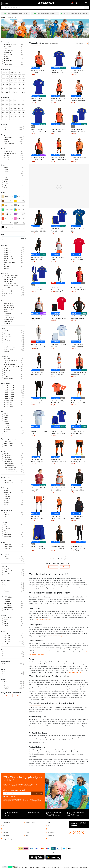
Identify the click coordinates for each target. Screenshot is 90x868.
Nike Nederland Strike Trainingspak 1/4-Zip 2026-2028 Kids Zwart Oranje (38, 374)
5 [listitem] (23, 73)
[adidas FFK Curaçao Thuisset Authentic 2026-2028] (59, 418)
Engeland (7, 434)
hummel (6, 184)
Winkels (27, 836)
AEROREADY (8, 492)
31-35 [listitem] (3, 109)
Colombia (7, 426)
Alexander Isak (8, 303)
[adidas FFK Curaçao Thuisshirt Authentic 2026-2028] (39, 88)
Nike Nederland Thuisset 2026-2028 (78, 158)
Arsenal (6, 343)
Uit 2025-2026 (8, 406)
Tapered (6, 591)
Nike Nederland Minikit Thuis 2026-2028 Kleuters (59, 158)
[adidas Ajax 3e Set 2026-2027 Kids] (59, 334)
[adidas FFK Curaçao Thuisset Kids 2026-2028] (79, 117)
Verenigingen (51, 836)
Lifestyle (6, 682)
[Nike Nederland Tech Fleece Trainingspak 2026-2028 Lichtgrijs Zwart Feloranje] (79, 334)
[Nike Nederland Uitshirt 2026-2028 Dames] (39, 305)
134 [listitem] (3, 89)
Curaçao (6, 428)
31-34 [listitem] (23, 105)
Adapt (6, 260)
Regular (6, 585)
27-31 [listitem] (23, 101)
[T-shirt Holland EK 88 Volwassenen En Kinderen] (79, 88)
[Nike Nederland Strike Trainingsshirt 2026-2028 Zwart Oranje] (39, 218)
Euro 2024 (7, 288)
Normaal (6, 514)
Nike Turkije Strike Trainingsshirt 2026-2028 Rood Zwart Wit (79, 259)
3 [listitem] (15, 73)
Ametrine (6, 266)
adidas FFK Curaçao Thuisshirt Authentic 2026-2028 (38, 100)
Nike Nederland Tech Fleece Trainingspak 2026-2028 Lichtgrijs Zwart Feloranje (79, 346)
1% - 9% (6, 634)
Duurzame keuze (9, 664)
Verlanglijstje (77, 3)
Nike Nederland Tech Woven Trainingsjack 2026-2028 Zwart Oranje (79, 517)
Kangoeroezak (8, 458)
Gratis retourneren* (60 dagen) (46, 14)
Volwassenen (8, 137)
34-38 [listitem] (15, 109)
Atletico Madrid (8, 349)
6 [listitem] (3, 77)
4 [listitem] (19, 73)
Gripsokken (7, 601)
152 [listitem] (15, 89)
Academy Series (9, 258)
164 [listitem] (23, 89)
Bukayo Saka (8, 311)
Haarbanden (8, 52)
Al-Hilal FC (7, 335)
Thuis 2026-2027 (9, 388)
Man (5, 127)
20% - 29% (7, 638)
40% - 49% (7, 642)
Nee (65, 567)
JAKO (5, 186)
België (6, 420)
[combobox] (45, 7)
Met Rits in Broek (9, 466)
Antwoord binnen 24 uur (35, 813)
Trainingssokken (8, 608)
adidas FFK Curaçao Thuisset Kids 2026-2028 (79, 130)
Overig (6, 377)
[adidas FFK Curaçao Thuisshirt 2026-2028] (59, 60)
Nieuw (6, 674)
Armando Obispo (9, 305)
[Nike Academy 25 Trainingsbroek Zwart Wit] (79, 534)
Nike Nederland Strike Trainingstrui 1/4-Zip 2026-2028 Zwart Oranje (79, 489)
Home (3, 18)
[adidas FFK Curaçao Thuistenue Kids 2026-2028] (39, 276)
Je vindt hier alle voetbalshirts (42, 620)
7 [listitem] (7, 77)
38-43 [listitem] (23, 113)
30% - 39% (7, 640)
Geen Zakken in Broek (10, 472)
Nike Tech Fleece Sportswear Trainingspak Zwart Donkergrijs (58, 289)
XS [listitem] (19, 93)
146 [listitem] (11, 89)
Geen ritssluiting (8, 444)
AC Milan (6, 331)
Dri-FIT (6, 500)
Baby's (6, 139)
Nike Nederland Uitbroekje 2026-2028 (37, 517)
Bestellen (5, 826)
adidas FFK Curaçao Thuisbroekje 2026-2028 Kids (38, 548)
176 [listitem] (3, 93)
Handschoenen (8, 54)
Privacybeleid (9, 797)
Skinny (6, 587)
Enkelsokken (7, 599)
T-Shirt (6, 533)
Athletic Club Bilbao (10, 347)
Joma (5, 188)
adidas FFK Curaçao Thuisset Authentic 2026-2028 (58, 433)
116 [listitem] (15, 85)
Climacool (7, 496)
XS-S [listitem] (23, 93)
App (49, 823)
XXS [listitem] (11, 93)
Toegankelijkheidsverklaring (79, 867)
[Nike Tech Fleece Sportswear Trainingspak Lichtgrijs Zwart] (39, 334)
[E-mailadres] (17, 793)
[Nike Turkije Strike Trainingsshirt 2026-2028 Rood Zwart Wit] (79, 247)
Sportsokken (7, 605)
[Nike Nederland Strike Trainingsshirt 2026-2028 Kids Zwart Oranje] (59, 534)
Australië (6, 351)
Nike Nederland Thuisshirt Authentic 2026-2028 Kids (79, 289)
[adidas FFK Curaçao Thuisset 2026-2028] (59, 218)
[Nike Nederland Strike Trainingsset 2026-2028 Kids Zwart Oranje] (79, 420)
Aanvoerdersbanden (10, 44)
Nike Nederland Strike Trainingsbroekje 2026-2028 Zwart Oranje (38, 402)
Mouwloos (7, 549)
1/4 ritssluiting (8, 441)
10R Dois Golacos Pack (11, 276)
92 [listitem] (23, 81)
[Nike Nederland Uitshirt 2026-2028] (79, 60)
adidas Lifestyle (8, 280)
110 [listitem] (11, 85)
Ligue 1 (6, 373)
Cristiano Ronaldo (9, 317)
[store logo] (45, 3)
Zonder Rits (7, 456)
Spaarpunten (29, 826)
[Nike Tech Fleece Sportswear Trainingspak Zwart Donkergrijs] (59, 275)
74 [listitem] (11, 81)
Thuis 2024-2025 (9, 396)
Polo (5, 531)
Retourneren (6, 836)
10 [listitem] (19, 77)
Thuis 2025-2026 (9, 392)
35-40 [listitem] (23, 109)
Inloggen (72, 3)
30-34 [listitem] (7, 105)
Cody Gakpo (8, 313)
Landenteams (8, 371)
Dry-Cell (6, 502)
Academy (7, 248)
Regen (6, 620)
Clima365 (7, 494)
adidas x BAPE (8, 282)
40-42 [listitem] (11, 117)
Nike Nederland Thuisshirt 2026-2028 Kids (59, 130)
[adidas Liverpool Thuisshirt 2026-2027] (39, 477)
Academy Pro (8, 256)
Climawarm (7, 498)
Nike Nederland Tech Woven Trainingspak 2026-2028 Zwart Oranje (38, 461)
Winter (6, 624)
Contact (27, 832)
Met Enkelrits (8, 480)
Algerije (6, 339)
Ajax (5, 333)
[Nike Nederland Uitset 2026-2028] (59, 247)
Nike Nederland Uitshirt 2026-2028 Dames (38, 317)
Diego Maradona (9, 321)
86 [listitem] (19, 81)
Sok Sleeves (7, 603)
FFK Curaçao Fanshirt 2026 (78, 230)
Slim (5, 516)
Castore (6, 171)
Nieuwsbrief (51, 829)
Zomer (6, 626)
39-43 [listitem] (7, 117)
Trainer (6, 656)
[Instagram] (75, 833)
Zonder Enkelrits (8, 482)
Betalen (5, 829)
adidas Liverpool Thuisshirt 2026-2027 (38, 489)
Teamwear (51, 839)
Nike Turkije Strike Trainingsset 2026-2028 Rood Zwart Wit (58, 317)
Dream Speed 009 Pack (11, 286)
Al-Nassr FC (7, 337)
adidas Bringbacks (9, 262)
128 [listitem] (23, 85)
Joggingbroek (8, 571)
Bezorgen (5, 832)
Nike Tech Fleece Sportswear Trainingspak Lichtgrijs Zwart (38, 346)
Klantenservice (7, 823)
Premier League (8, 379)
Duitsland (7, 432)
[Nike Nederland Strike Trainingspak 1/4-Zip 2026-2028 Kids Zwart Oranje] (39, 362)
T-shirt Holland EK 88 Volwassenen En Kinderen (79, 100)
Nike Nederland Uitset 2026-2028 (58, 258)
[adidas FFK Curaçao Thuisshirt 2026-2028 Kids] (39, 117)
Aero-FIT (6, 490)
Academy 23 (8, 250)
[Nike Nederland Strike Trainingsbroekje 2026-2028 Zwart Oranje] (39, 390)
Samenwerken (51, 832)
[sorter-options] (82, 44)
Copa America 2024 (10, 284)
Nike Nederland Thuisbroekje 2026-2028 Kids (79, 461)
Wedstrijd (7, 688)
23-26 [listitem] (3, 101)
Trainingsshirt (8, 535)
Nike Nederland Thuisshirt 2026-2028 (38, 71)
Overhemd (7, 529)
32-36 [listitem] (7, 109)
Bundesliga (7, 358)
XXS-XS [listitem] (15, 93)
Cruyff (6, 175)
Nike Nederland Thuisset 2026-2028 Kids (58, 100)
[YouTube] (82, 833)
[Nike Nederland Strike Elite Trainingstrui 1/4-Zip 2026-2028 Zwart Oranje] (79, 305)
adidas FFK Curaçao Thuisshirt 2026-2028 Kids (38, 130)
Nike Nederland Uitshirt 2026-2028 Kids (58, 489)
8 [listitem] (11, 77)
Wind (5, 622)
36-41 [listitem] (7, 113)
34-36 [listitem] (11, 109)
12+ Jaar (6, 159)
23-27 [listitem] (7, 101)
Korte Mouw (7, 545)
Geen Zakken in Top (10, 470)
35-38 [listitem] (19, 109)
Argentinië (7, 341)
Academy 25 (8, 254)
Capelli (6, 169)
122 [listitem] (19, 85)
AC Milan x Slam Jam (10, 278)
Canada (6, 424)
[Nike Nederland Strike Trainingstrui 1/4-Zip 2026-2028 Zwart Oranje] (79, 477)
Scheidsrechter (8, 654)
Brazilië (6, 422)
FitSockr (6, 180)
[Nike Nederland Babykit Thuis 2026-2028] (59, 390)
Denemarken (8, 430)
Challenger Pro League (11, 360)
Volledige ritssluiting (10, 446)
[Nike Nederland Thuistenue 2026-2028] (59, 506)
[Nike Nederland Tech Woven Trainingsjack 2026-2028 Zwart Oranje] (79, 506)
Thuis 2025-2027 (9, 390)
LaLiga (6, 369)
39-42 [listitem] (3, 117)
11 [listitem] (23, 77)
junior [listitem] (3, 73)
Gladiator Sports (9, 182)
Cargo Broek (8, 569)
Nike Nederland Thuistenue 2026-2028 (58, 517)
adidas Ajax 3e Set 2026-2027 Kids (59, 345)
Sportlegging (8, 573)
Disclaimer (44, 867)
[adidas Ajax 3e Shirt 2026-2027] (39, 418)
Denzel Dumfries (9, 319)
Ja (53, 567)
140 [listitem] (7, 89)
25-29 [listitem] (15, 101)
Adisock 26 (7, 264)
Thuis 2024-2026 (9, 394)
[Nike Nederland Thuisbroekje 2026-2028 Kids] (79, 449)
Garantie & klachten (30, 823)
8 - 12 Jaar (7, 157)
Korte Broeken (8, 65)
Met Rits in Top (8, 462)
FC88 (5, 177)
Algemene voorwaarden (62, 867)
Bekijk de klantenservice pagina (13, 814)
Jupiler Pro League (9, 364)
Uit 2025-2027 (8, 404)
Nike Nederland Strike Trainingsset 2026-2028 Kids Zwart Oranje (78, 433)
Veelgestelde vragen (8, 839)
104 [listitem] (7, 85)
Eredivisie (7, 362)
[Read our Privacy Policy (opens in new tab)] (15, 797)
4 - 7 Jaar (7, 155)
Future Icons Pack (9, 292)
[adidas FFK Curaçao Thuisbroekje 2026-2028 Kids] (39, 535)
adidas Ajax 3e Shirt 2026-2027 (39, 432)
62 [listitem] (3, 81)
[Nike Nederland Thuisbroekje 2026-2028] (59, 449)
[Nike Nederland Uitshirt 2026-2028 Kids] (59, 477)
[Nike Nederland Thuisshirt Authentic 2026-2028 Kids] (79, 275)
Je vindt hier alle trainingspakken (57, 636)
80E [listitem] (7, 93)
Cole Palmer (7, 315)
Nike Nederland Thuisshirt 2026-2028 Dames (38, 158)
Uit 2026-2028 (8, 400)
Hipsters (6, 56)
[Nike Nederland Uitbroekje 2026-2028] (39, 506)
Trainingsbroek (8, 575)
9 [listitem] (15, 77)
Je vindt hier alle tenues (74, 672)
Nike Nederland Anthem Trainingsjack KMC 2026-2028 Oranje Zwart (79, 374)
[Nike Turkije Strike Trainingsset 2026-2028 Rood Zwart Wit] (59, 305)
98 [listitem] (3, 85)
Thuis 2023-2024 (9, 398)
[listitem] (13, 44)
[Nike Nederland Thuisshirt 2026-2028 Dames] (39, 147)
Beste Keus (7, 672)
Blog (49, 826)
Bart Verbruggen (9, 307)
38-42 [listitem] (19, 113)
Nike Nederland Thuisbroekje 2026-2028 (58, 461)
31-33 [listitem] (19, 105)
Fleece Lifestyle (8, 290)
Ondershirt (7, 527)
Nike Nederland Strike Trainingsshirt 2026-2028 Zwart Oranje (38, 230)
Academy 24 (8, 252)
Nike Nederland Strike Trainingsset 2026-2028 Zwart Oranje (38, 259)
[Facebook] (71, 833)
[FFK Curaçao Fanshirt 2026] (79, 218)
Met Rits (6, 454)
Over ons (28, 829)
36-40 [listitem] (3, 113)
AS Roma (7, 345)
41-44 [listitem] (15, 117)
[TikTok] (78, 833)
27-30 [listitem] (19, 101)
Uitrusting (7, 686)
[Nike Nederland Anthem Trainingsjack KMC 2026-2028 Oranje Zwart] (79, 362)
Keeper (6, 652)
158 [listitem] (19, 89)
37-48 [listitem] (15, 113)
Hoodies (6, 59)
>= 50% (6, 644)
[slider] (2, 237)
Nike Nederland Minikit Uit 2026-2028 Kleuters (59, 374)
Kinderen (6, 141)
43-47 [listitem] (15, 121)
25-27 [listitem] (11, 101)
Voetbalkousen (8, 610)
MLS (5, 375)
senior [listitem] (7, 73)
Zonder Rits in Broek (10, 468)
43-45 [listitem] (7, 121)
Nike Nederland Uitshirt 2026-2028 (78, 71)
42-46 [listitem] (3, 121)
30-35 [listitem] (11, 105)
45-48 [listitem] (23, 121)
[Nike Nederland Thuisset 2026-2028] (79, 147)
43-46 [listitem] (11, 121)
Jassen (6, 63)
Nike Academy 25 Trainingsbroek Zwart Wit (79, 548)
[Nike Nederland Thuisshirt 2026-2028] (39, 60)
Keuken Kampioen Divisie (11, 366)
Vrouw (6, 129)
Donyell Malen (8, 323)
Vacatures (28, 839)
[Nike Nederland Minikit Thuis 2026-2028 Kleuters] (59, 147)
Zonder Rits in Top (9, 464)
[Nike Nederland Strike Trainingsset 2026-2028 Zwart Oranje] (39, 247)
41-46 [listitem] (23, 117)
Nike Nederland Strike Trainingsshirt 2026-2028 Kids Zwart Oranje (58, 548)
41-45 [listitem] (19, 117)
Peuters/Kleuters (9, 143)
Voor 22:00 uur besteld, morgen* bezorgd (76, 14)
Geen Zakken (8, 460)
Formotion (7, 504)
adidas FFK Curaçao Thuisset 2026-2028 (57, 230)
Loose (6, 512)
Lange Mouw (8, 547)
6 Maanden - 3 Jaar (10, 153)
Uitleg (14, 439)
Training (6, 684)
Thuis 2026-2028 (9, 386)
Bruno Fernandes (9, 309)
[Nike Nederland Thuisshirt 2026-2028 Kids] (59, 116)
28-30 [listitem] (3, 105)
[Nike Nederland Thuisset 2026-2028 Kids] (59, 88)
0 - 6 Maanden (8, 151)
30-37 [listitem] (15, 105)
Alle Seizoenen (8, 618)
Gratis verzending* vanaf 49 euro (17, 14)
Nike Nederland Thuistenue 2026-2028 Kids (78, 402)
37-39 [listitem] (11, 113)
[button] (87, 3)
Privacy (51, 867)
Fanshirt (6, 525)
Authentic (7, 268)
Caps (5, 48)
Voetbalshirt (7, 537)
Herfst (6, 296)
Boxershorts (7, 46)
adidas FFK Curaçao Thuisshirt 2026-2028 (57, 71)
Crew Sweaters (8, 50)
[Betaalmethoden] (45, 849)
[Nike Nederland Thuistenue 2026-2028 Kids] (79, 390)
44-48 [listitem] (19, 121)
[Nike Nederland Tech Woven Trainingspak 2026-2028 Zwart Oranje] (39, 449)
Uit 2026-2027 (8, 402)
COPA (6, 173)
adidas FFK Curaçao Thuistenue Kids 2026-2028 (37, 289)
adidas (6, 167)
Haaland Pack (8, 294)
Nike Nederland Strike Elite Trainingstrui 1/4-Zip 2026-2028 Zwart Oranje (79, 317)
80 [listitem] (15, 81)
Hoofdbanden (8, 61)
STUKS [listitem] (11, 73)
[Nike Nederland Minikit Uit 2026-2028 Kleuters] (59, 362)
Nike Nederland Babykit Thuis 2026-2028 (58, 402)
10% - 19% (7, 636)
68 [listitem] (7, 81)
